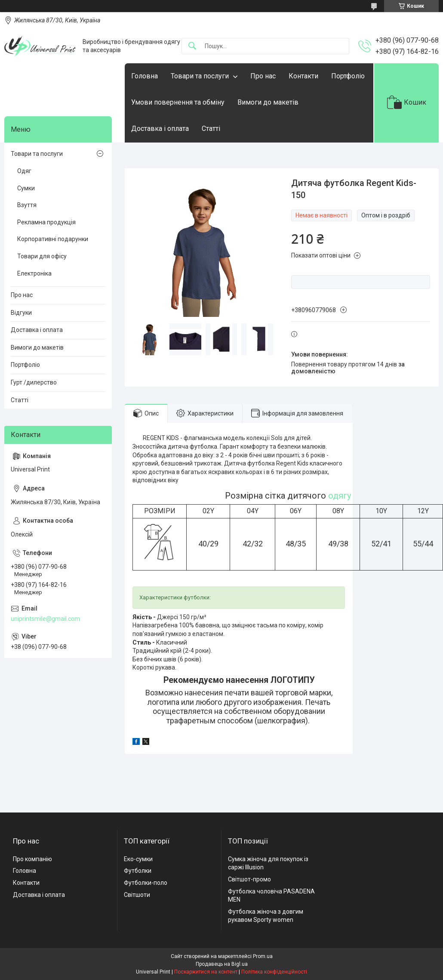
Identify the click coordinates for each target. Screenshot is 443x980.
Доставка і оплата (160, 129)
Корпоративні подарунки (53, 239)
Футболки (138, 871)
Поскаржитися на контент (206, 972)
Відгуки (21, 313)
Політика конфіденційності (274, 972)
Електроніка (34, 273)
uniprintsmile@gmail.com (45, 619)
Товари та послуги (200, 76)
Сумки (26, 188)
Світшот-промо (249, 879)
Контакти (303, 76)
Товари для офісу (42, 256)
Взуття (27, 205)
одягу (340, 496)
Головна (145, 76)
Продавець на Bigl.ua (222, 964)
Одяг (24, 171)
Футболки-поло (146, 883)
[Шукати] (192, 46)
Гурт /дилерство (34, 382)
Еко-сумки (138, 859)
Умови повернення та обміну (178, 102)
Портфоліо (348, 76)
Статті (211, 129)
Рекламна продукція (46, 222)
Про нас (263, 76)
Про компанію (32, 859)
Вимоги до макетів (268, 102)
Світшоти (137, 895)
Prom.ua (263, 956)
